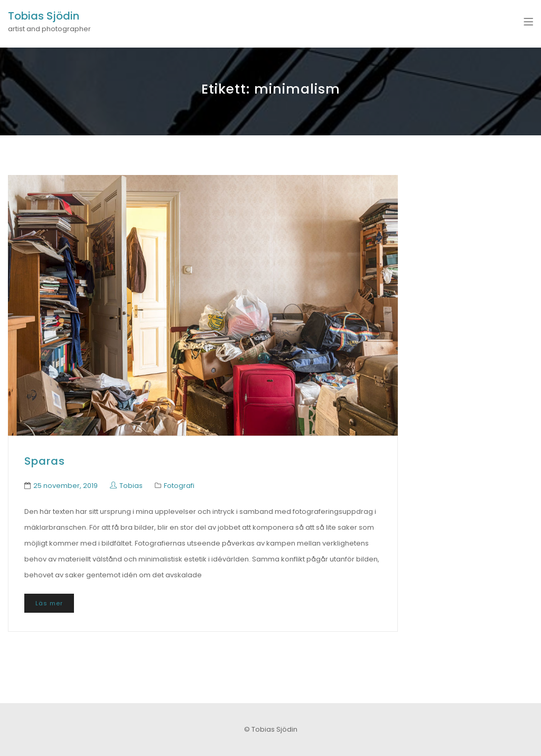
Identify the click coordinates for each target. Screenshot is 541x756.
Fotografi (179, 486)
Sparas (45, 461)
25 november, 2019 (66, 486)
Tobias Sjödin (44, 16)
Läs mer (49, 603)
